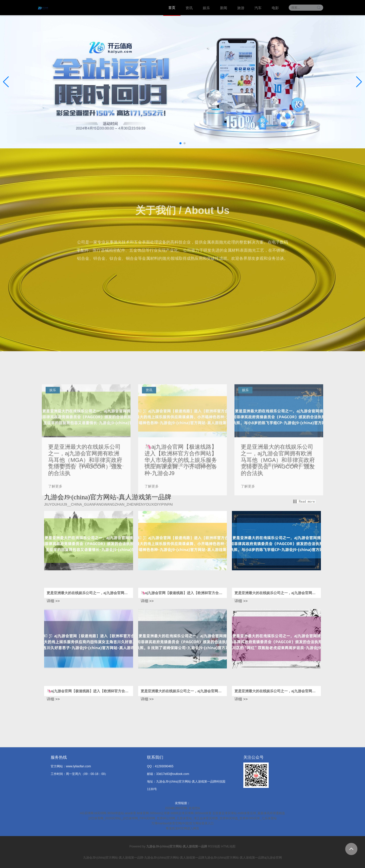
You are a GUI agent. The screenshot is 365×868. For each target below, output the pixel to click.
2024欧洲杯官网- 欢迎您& (182, 808)
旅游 (241, 8)
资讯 (189, 8)
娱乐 (206, 8)
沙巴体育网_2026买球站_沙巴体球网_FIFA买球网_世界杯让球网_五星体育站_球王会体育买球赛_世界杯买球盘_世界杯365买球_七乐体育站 (182, 818)
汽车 (258, 8)
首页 (172, 8)
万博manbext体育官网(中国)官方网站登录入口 (182, 823)
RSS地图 (214, 846)
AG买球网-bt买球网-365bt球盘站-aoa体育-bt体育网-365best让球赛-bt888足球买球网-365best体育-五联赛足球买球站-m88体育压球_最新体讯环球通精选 (183, 813)
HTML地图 (229, 846)
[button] (359, 82)
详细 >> (53, 601)
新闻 (224, 8)
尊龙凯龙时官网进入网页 (182, 828)
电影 (275, 8)
